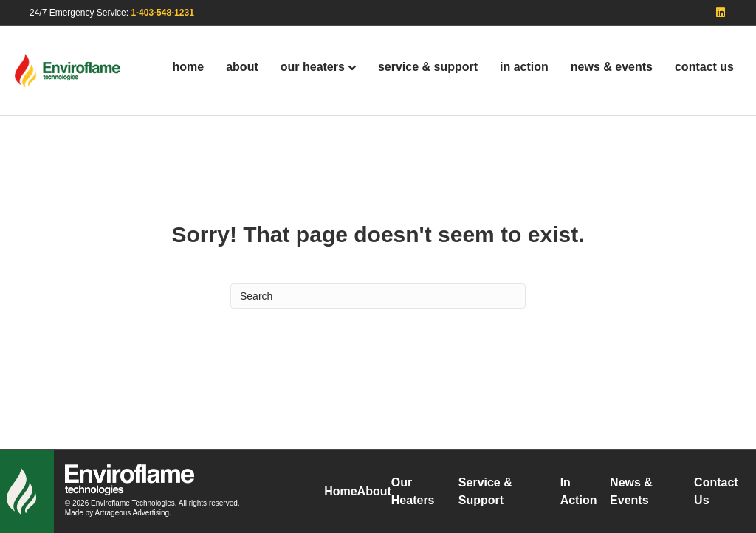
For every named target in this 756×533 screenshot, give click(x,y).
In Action (524, 67)
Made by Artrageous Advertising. (118, 513)
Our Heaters (313, 67)
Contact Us (704, 67)
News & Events (612, 67)
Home (189, 67)
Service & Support (428, 67)
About (242, 67)
